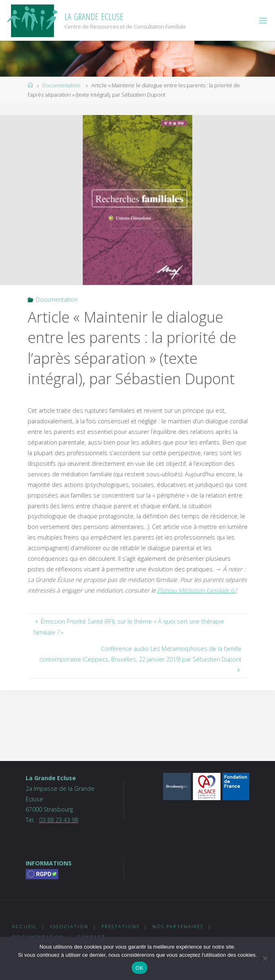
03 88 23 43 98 (59, 820)
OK (140, 968)
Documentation (61, 85)
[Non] (265, 958)
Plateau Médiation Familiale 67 (197, 590)
